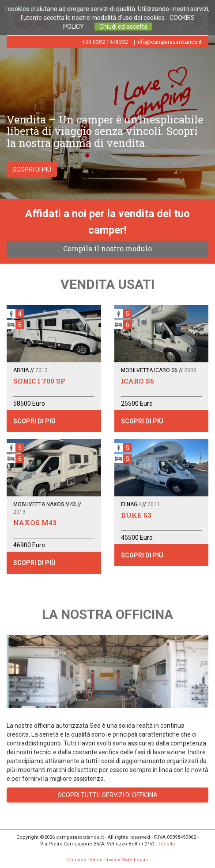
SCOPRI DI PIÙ (32, 169)
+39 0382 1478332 (105, 42)
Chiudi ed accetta (123, 27)
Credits (167, 844)
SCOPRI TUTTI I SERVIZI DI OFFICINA (108, 795)
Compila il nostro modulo (107, 248)
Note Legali (135, 860)
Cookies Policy (85, 860)
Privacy (112, 860)
